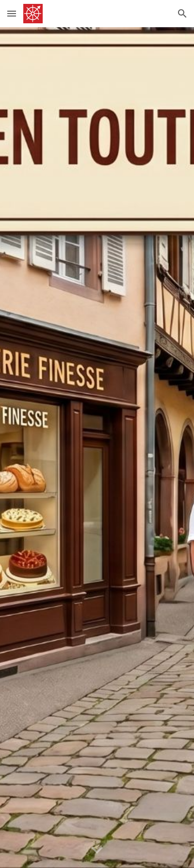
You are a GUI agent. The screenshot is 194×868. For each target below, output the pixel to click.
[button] (12, 13)
